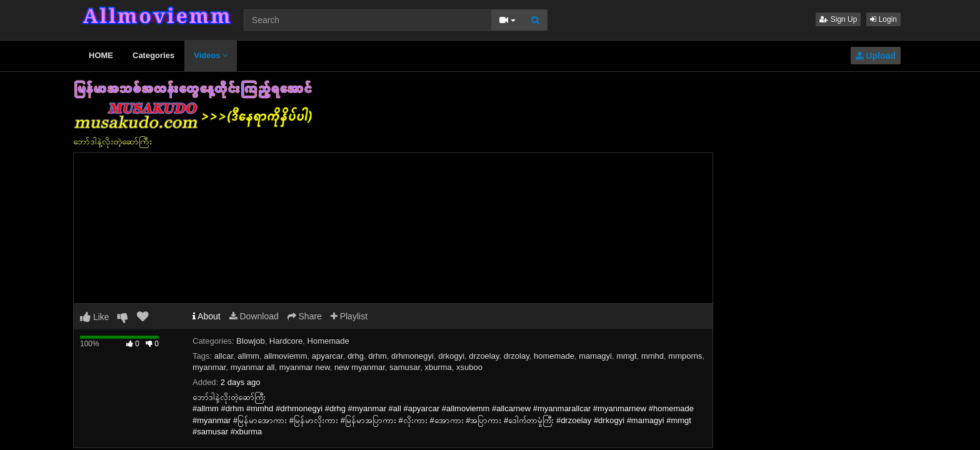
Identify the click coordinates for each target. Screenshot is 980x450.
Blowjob (251, 341)
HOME (101, 55)
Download (254, 316)
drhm (377, 356)
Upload (876, 56)
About (207, 316)
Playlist (349, 316)
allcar (224, 356)
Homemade (328, 341)
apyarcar (327, 356)
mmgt (627, 356)
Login (883, 19)
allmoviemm (285, 356)
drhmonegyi (412, 356)
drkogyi (451, 356)
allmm (248, 356)
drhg (356, 356)
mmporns (685, 356)
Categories (153, 55)
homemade (554, 356)
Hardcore (286, 341)
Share (305, 316)
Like (95, 317)
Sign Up (838, 19)
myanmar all (253, 367)
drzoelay (484, 356)
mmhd (652, 356)
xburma (438, 367)
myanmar (209, 367)
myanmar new (305, 367)
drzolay (517, 356)
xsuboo (469, 367)
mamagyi (595, 356)
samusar (405, 367)
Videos (211, 55)
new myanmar (360, 367)
